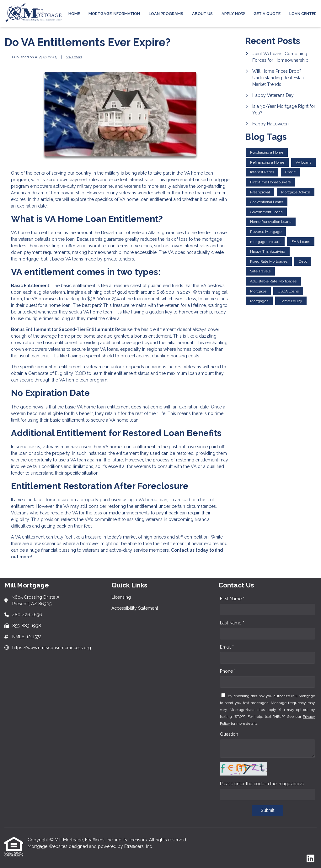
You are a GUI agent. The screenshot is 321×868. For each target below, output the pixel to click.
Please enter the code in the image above (262, 784)
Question (229, 734)
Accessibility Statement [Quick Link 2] (135, 608)
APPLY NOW (233, 14)
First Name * (232, 599)
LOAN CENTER (303, 14)
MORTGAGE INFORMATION (114, 14)
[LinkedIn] (310, 859)
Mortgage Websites (48, 846)
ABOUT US (202, 14)
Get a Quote (267, 14)
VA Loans (74, 57)
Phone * (228, 671)
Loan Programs (166, 14)
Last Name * (232, 623)
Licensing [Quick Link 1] (121, 597)
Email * (227, 647)
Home (74, 14)
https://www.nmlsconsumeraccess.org (52, 648)
